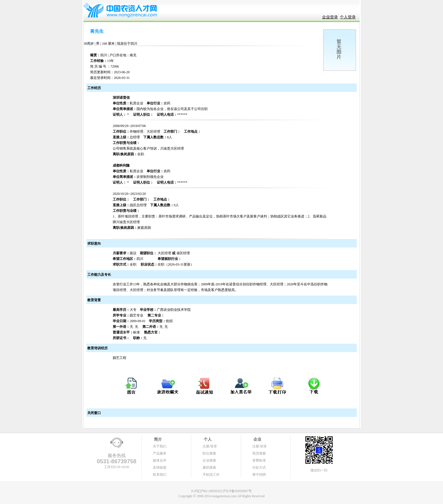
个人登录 (348, 17)
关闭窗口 (94, 413)
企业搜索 (209, 460)
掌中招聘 (259, 475)
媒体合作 (160, 460)
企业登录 (330, 17)
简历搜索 (259, 453)
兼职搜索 (209, 468)
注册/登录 (210, 446)
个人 (207, 439)
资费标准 (259, 460)
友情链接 (160, 468)
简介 (157, 439)
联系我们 (160, 475)
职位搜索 (209, 453)
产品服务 (160, 453)
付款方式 (259, 468)
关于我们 (160, 446)
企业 (257, 439)
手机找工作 (211, 475)
